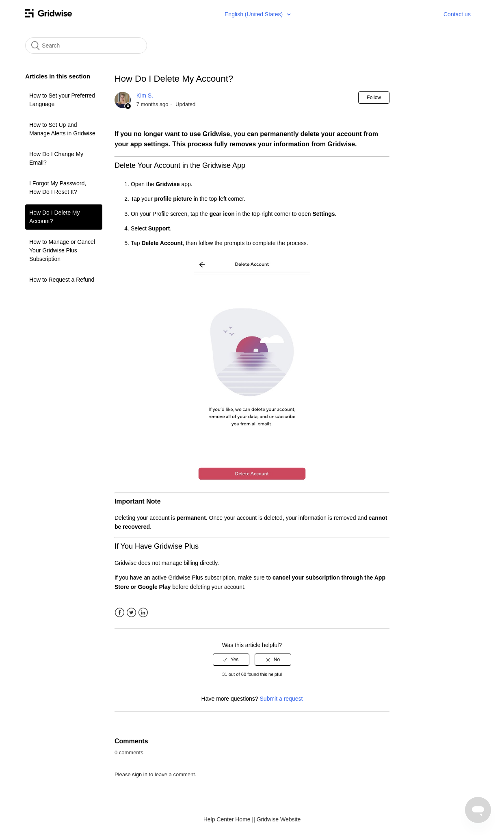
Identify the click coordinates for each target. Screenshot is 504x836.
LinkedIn (143, 613)
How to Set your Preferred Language (62, 100)
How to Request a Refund (62, 280)
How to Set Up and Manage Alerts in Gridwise (62, 129)
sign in (140, 774)
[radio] (231, 660)
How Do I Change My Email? (56, 158)
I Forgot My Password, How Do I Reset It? (58, 188)
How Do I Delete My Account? (54, 217)
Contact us (457, 14)
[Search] (86, 46)
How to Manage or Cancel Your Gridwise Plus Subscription (62, 250)
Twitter (131, 613)
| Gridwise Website (277, 819)
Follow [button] (374, 98)
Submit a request (281, 699)
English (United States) (254, 14)
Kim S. (145, 96)
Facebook (120, 613)
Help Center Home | (228, 819)
